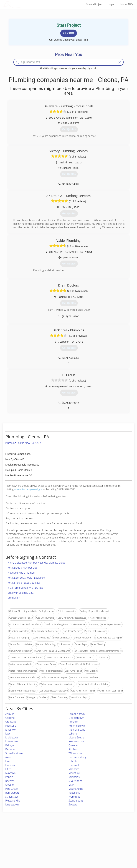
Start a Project (94, 4)
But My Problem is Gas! (21, 593)
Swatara (73, 804)
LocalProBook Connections (109, 846)
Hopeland (11, 765)
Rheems (10, 781)
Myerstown (12, 741)
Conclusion (14, 598)
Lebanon (73, 734)
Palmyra (10, 745)
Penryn (9, 777)
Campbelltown (77, 714)
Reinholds (74, 777)
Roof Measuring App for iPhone (65, 846)
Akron (9, 757)
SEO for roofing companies (109, 851)
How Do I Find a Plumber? (22, 573)
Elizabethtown (76, 718)
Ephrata (73, 761)
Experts (54, 838)
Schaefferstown (14, 753)
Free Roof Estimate (24, 846)
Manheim (74, 769)
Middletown (12, 737)
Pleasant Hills (13, 801)
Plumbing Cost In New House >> (23, 443)
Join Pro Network (59, 834)
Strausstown (12, 797)
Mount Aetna (76, 789)
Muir (71, 785)
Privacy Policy (103, 838)
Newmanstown (77, 741)
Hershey (73, 722)
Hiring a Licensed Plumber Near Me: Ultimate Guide (37, 563)
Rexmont (10, 749)
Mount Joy (74, 773)
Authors (100, 842)
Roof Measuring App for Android (66, 851)
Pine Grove (12, 789)
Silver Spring (75, 781)
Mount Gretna (76, 737)
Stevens (10, 785)
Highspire (11, 726)
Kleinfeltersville (77, 730)
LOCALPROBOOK (24, 4)
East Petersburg (77, 757)
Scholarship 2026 (104, 834)
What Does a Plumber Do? (22, 568)
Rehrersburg (12, 793)
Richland (73, 749)
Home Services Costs (25, 834)
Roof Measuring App (60, 842)
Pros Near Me (21, 838)
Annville (10, 714)
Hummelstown (77, 726)
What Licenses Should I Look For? (26, 578)
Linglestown (12, 804)
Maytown (10, 773)
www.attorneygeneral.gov (28, 489)
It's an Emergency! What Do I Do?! (26, 588)
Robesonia (74, 793)
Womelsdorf (75, 797)
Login (111, 4)
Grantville (11, 722)
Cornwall (10, 718)
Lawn (8, 734)
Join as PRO (126, 4)
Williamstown (76, 753)
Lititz (8, 769)
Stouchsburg (76, 801)
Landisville (74, 765)
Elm (7, 761)
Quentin (73, 745)
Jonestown (11, 730)
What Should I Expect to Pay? (24, 583)
